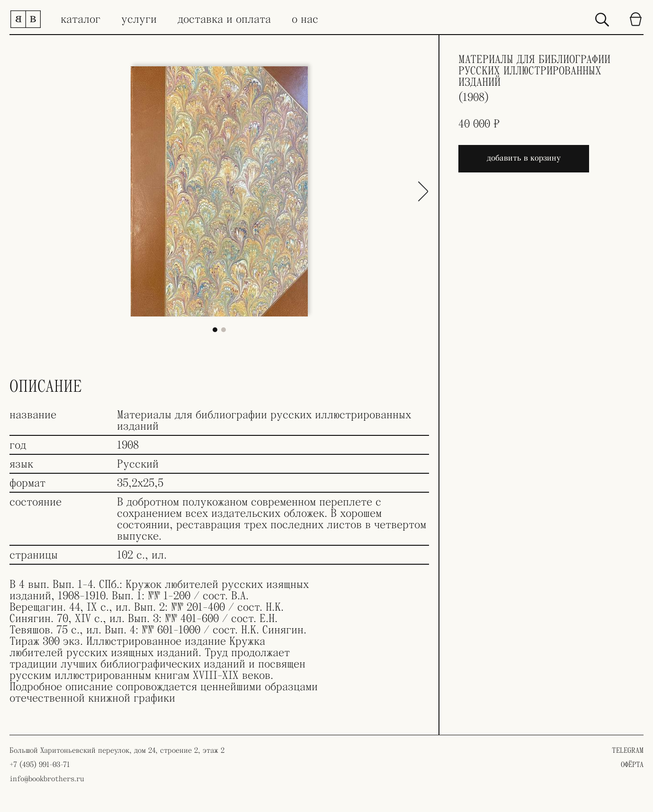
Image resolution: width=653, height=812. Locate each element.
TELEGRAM (628, 750)
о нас (305, 19)
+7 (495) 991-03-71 (40, 765)
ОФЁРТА (632, 765)
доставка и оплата (224, 19)
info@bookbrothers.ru (47, 779)
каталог (81, 19)
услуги (139, 19)
